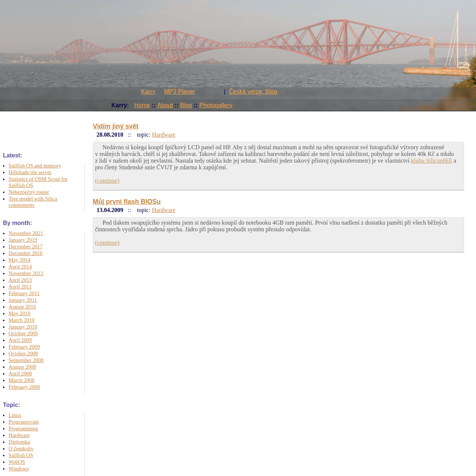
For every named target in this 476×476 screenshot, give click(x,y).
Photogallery (216, 105)
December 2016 (26, 253)
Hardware (19, 435)
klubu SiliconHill (432, 161)
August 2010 (22, 307)
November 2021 (26, 233)
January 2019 (23, 240)
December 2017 (26, 247)
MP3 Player (180, 92)
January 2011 (23, 300)
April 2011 (20, 287)
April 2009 (20, 340)
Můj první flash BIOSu (127, 202)
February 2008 (24, 387)
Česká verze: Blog (253, 92)
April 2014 (20, 267)
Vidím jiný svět (116, 126)
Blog (186, 105)
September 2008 (26, 360)
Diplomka (19, 442)
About (165, 105)
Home (142, 105)
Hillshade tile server (30, 172)
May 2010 (19, 313)
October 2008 (23, 353)
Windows (19, 469)
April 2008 (20, 374)
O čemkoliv (21, 449)
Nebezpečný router (29, 192)
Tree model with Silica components (33, 202)
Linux (15, 415)
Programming (23, 428)
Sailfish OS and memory (35, 166)
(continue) (107, 181)
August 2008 (22, 367)
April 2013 (20, 280)
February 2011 (24, 293)
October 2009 (23, 333)
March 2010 (22, 320)
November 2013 (26, 273)
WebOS (17, 462)
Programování (24, 422)
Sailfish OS (21, 455)
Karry (148, 92)
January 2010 (23, 327)
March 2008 (22, 380)
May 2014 (19, 260)
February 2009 (24, 347)
